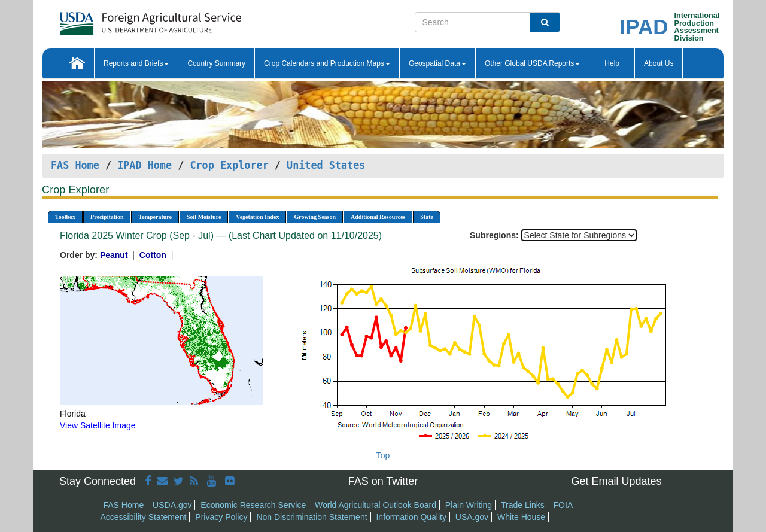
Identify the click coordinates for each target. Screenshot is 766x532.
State (427, 217)
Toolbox (65, 217)
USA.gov (472, 517)
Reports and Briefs (136, 63)
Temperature (155, 217)
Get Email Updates (616, 481)
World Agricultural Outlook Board (376, 505)
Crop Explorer (229, 165)
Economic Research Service (253, 505)
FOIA (563, 505)
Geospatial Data (437, 63)
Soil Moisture (204, 217)
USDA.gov (172, 505)
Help (612, 63)
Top (383, 455)
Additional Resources (378, 217)
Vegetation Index (257, 217)
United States (326, 165)
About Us (659, 63)
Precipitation (107, 217)
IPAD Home (145, 165)
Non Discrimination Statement (311, 517)
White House (521, 517)
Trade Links (523, 505)
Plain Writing (469, 505)
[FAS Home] (121, 19)
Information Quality (411, 517)
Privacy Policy (221, 517)
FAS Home (75, 165)
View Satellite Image (98, 425)
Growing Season (315, 217)
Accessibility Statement (144, 517)
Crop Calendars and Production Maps (327, 63)
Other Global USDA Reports (532, 63)
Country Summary (216, 63)
